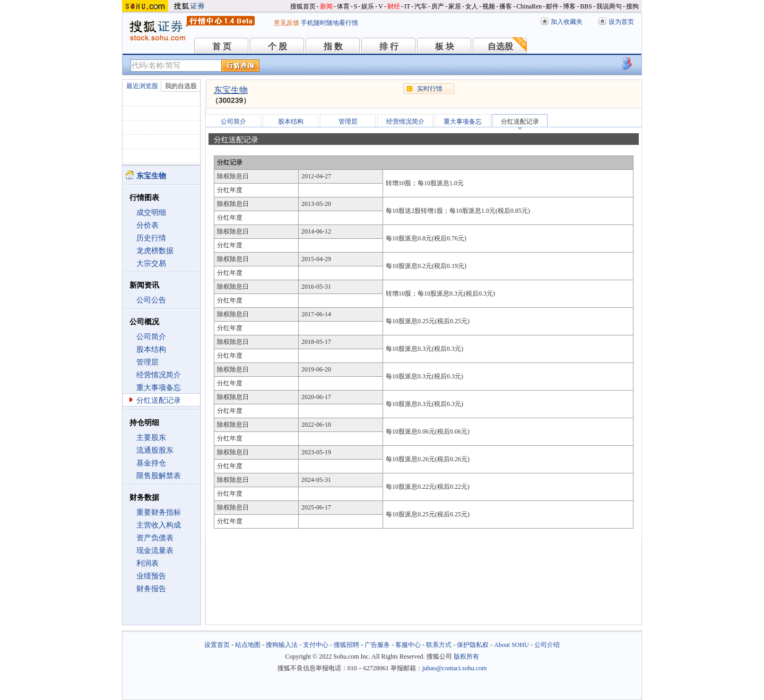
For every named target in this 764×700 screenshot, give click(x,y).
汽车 (421, 6)
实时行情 (430, 89)
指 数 (333, 46)
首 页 (222, 46)
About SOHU (511, 645)
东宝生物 (231, 90)
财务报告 (151, 589)
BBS (586, 6)
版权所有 (466, 656)
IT (407, 6)
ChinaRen (529, 6)
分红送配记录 (159, 400)
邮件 (552, 6)
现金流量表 (155, 551)
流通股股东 (155, 450)
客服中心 (408, 645)
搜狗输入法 (282, 645)
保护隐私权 (473, 645)
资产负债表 (155, 538)
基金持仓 (151, 463)
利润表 (147, 563)
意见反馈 (286, 23)
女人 (472, 6)
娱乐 (368, 6)
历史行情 (151, 238)
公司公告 (151, 300)
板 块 (445, 46)
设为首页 (621, 22)
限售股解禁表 (159, 476)
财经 (394, 6)
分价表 (147, 225)
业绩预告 (151, 576)
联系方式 (439, 645)
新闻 (326, 6)
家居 (455, 6)
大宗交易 (151, 263)
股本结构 (151, 349)
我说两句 (609, 6)
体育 (343, 6)
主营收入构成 (159, 525)
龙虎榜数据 (155, 251)
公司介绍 (547, 645)
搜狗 (632, 6)
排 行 (389, 46)
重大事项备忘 (159, 388)
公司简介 (151, 337)
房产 (438, 6)
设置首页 (217, 645)
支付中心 (316, 645)
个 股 (277, 46)
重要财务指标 (159, 512)
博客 (569, 6)
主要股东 (151, 438)
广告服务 (377, 645)
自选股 (500, 46)
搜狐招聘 (346, 645)
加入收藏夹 (567, 22)
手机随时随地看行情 (329, 23)
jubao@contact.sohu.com (455, 668)
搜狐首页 (303, 6)
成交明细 (151, 213)
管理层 (147, 362)
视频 (489, 6)
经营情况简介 (159, 375)
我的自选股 (181, 86)
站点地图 (248, 645)
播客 (506, 6)
